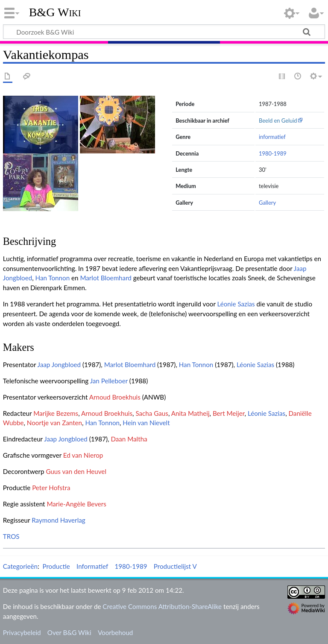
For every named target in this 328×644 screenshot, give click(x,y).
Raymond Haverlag (59, 520)
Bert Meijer (229, 413)
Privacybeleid (22, 632)
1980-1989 (273, 153)
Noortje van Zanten (54, 423)
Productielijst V (175, 566)
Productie (56, 566)
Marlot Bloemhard (105, 278)
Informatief (92, 566)
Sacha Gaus (152, 413)
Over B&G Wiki (69, 632)
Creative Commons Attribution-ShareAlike (162, 606)
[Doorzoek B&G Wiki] (164, 32)
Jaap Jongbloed (59, 365)
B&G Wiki (55, 12)
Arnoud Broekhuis (115, 397)
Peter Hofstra (51, 488)
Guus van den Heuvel (76, 471)
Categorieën (20, 566)
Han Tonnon (53, 278)
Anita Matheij (190, 413)
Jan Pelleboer (109, 381)
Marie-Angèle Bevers (76, 504)
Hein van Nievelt (146, 423)
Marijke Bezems (56, 413)
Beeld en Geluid (278, 121)
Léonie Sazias (236, 304)
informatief (272, 137)
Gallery (267, 203)
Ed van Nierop (83, 455)
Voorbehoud (115, 632)
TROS (11, 536)
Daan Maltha (129, 439)
